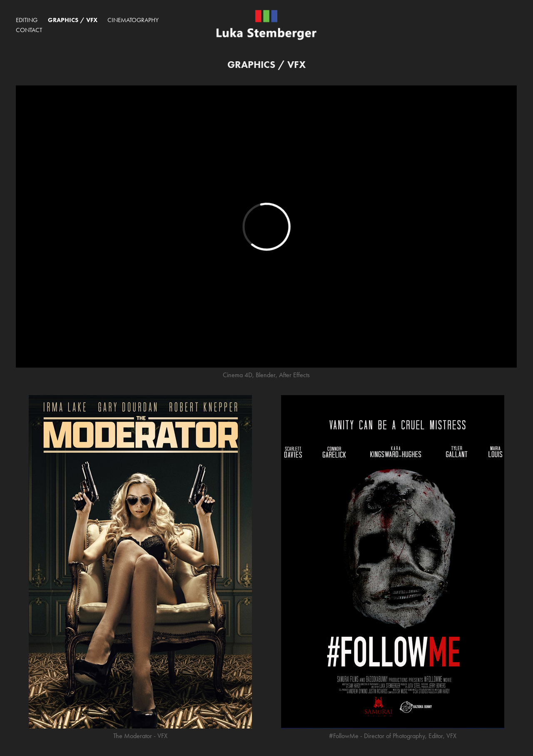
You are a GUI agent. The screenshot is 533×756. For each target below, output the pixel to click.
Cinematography (133, 20)
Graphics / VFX (73, 20)
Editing (27, 20)
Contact (29, 30)
